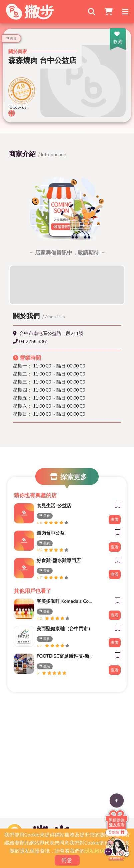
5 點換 (117, 832)
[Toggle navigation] (125, 12)
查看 (115, 520)
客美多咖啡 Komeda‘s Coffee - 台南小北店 (65, 601)
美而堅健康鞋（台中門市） (65, 629)
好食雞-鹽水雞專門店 (59, 561)
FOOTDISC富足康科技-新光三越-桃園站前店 (65, 656)
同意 (67, 860)
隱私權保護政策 (102, 851)
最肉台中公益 (51, 533)
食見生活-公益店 (54, 506)
